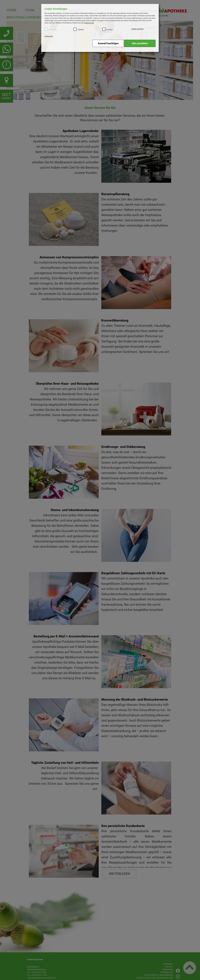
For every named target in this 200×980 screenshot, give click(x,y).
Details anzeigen (137, 29)
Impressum (49, 36)
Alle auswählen (140, 43)
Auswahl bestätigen (108, 43)
